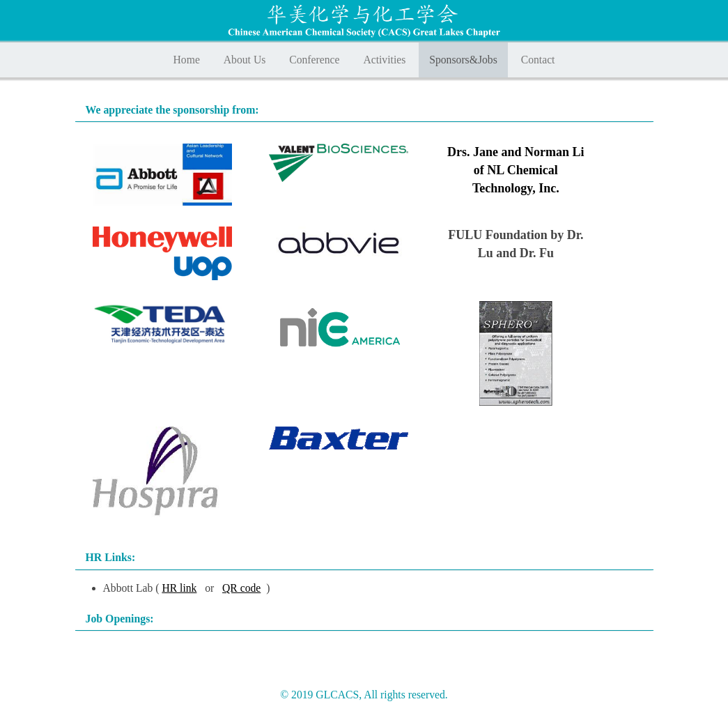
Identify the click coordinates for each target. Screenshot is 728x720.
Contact (538, 60)
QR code (241, 588)
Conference (314, 60)
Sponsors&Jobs (463, 60)
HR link (179, 588)
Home (187, 60)
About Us (245, 60)
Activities (384, 60)
